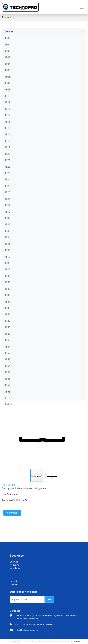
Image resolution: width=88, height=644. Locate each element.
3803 (7, 57)
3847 (7, 321)
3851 (7, 347)
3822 (7, 167)
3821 (7, 160)
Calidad (13, 581)
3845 (7, 308)
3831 (7, 218)
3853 (7, 360)
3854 (7, 366)
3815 (7, 122)
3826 (7, 192)
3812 (7, 102)
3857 (7, 385)
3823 (7, 173)
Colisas (9, 32)
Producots (14, 565)
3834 (7, 237)
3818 (7, 141)
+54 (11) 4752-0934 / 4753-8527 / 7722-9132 (35, 624)
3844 (7, 302)
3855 (7, 372)
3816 (7, 128)
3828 (7, 199)
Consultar (12, 513)
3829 (7, 205)
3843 (7, 295)
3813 (7, 109)
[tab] (44, 32)
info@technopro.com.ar (27, 630)
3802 (7, 51)
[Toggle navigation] (82, 7)
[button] (83, 438)
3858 (7, 392)
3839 (7, 270)
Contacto (14, 585)
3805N (8, 77)
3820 (7, 154)
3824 (7, 180)
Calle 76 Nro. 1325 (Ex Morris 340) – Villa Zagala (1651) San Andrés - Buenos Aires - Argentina (46, 617)
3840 (7, 276)
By (76, 642)
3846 (7, 315)
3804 (7, 64)
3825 (7, 186)
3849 (7, 334)
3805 (7, 70)
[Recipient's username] (27, 599)
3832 (7, 225)
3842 (7, 289)
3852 (7, 353)
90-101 (9, 398)
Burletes (9, 405)
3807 (7, 83)
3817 (7, 135)
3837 (7, 257)
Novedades (15, 568)
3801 (7, 45)
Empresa (14, 562)
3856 (7, 379)
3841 (7, 282)
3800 (7, 38)
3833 (7, 231)
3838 (7, 263)
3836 (7, 250)
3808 (7, 90)
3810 (7, 96)
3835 (7, 244)
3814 (7, 115)
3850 (7, 340)
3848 (7, 327)
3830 (7, 212)
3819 (7, 147)
